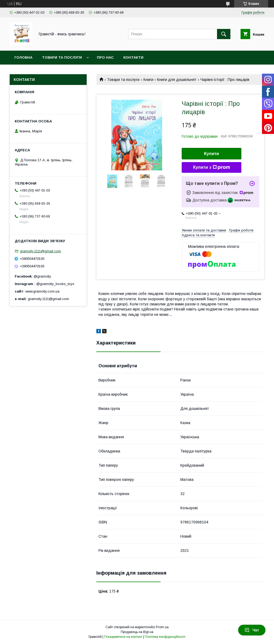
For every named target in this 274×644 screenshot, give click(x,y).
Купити (212, 154)
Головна (23, 57)
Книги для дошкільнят (177, 80)
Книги (148, 80)
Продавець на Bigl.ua (137, 632)
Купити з (211, 167)
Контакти (133, 57)
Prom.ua (162, 627)
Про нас (105, 57)
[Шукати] (224, 34)
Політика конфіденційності (165, 637)
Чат (252, 630)
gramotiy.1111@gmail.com (40, 251)
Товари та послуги (62, 57)
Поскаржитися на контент (123, 637)
